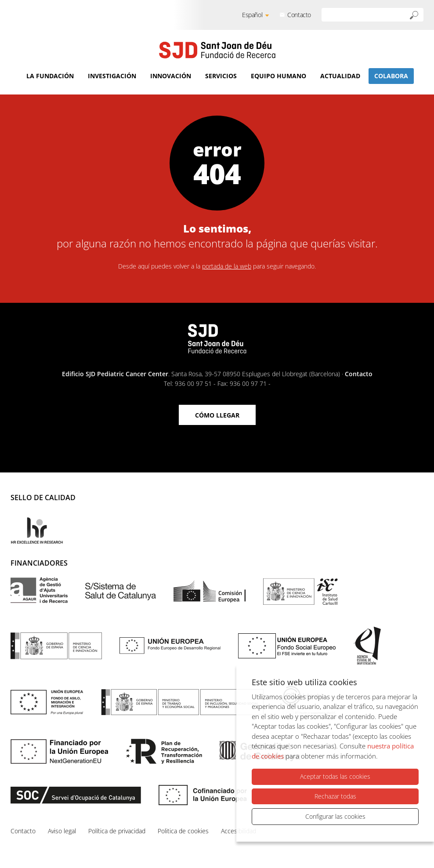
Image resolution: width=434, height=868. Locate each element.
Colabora (391, 76)
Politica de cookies (183, 831)
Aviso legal (62, 831)
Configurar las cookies (335, 816)
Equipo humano (278, 76)
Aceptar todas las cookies (335, 777)
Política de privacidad (117, 831)
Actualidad (340, 76)
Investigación (112, 76)
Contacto (299, 15)
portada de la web (227, 266)
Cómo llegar (217, 415)
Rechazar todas (335, 796)
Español (252, 15)
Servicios (221, 76)
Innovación (171, 76)
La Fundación (50, 76)
